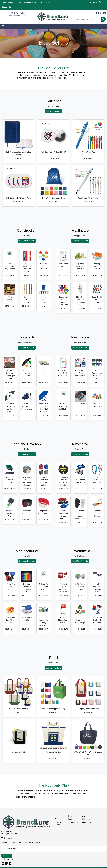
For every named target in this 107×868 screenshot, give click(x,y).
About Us (58, 819)
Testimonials (73, 822)
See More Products (53, 111)
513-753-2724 (18, 13)
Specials (47, 2)
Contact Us (6, 7)
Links (20, 2)
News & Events (58, 824)
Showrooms (28, 2)
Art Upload (38, 2)
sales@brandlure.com (18, 16)
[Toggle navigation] (3, 26)
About (11, 2)
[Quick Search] (87, 19)
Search (84, 816)
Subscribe (7, 856)
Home (4, 2)
